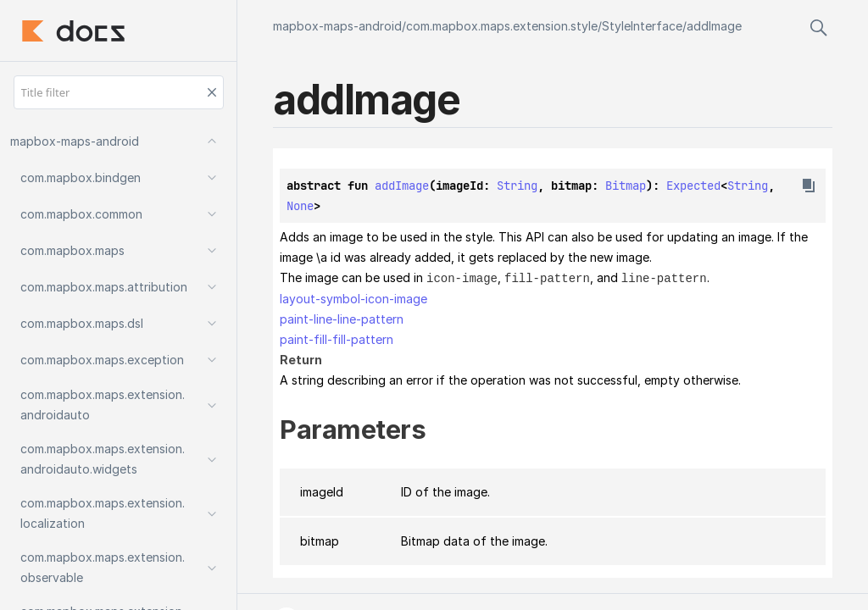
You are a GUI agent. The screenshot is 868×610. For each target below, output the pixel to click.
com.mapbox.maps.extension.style (502, 26)
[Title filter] (119, 92)
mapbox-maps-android (337, 26)
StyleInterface (642, 26)
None (300, 206)
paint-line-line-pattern (342, 318)
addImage (714, 26)
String (517, 186)
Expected (693, 186)
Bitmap (626, 186)
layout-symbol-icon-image (353, 298)
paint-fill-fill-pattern (337, 338)
